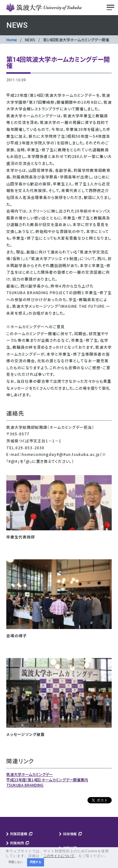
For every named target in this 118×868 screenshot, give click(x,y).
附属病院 (17, 843)
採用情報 (70, 834)
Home (12, 40)
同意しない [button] (16, 862)
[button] (110, 856)
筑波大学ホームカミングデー (30, 774)
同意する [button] (36, 862)
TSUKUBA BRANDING (25, 785)
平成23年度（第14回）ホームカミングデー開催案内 (47, 780)
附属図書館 (19, 834)
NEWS (30, 40)
